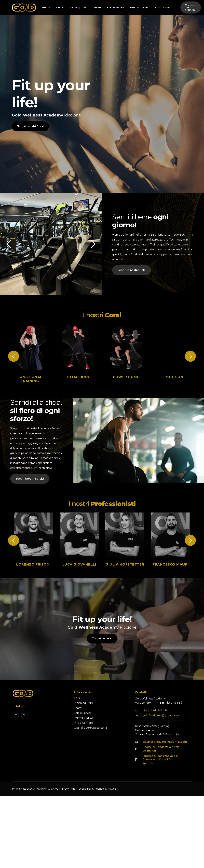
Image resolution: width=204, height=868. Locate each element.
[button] (89, 244)
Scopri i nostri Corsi (30, 126)
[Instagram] (24, 715)
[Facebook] (16, 715)
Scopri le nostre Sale (132, 274)
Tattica (112, 789)
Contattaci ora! (102, 643)
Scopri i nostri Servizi (30, 483)
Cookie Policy (86, 789)
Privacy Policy (68, 789)
